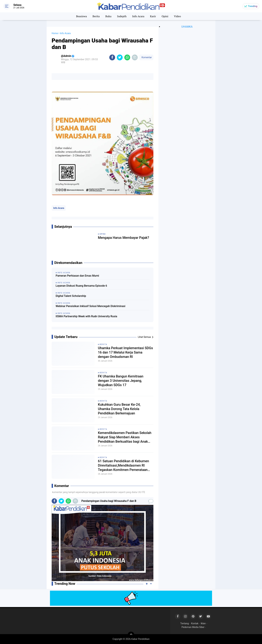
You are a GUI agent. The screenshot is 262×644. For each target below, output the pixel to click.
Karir (153, 16)
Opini (165, 16)
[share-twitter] (120, 57)
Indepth (122, 16)
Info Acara (138, 16)
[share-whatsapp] (127, 57)
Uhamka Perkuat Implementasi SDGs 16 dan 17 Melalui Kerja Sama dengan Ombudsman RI (125, 352)
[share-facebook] (112, 57)
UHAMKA (187, 27)
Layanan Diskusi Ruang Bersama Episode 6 (81, 286)
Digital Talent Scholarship (71, 296)
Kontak (195, 623)
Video (177, 16)
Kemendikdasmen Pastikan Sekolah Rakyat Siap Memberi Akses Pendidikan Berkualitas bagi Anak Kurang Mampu (125, 437)
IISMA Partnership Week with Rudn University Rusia (86, 316)
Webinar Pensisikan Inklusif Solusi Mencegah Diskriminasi (90, 306)
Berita (96, 16)
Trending (253, 6)
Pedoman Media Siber (193, 627)
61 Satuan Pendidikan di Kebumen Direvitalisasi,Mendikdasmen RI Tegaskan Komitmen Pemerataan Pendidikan (123, 465)
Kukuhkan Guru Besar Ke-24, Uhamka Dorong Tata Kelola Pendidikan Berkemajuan (119, 409)
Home (55, 33)
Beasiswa (81, 16)
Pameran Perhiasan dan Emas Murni (77, 276)
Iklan (203, 623)
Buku (108, 16)
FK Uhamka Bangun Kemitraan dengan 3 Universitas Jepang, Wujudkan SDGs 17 (121, 381)
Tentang (185, 623)
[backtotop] (131, 635)
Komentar (146, 57)
